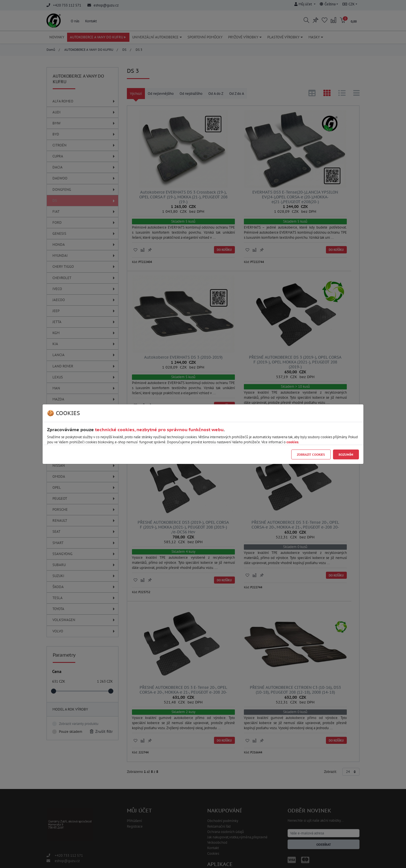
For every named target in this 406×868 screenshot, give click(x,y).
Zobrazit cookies (311, 454)
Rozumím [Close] (346, 454)
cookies (292, 442)
